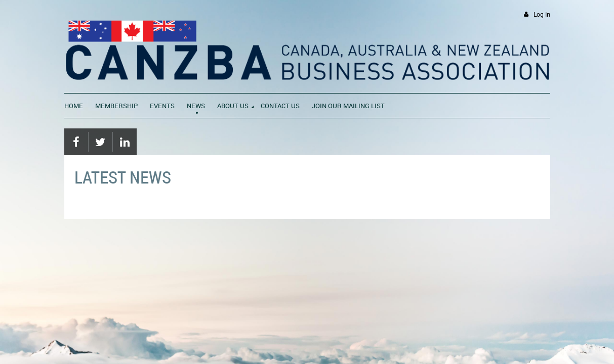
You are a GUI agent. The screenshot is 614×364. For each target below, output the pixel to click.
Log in (542, 14)
